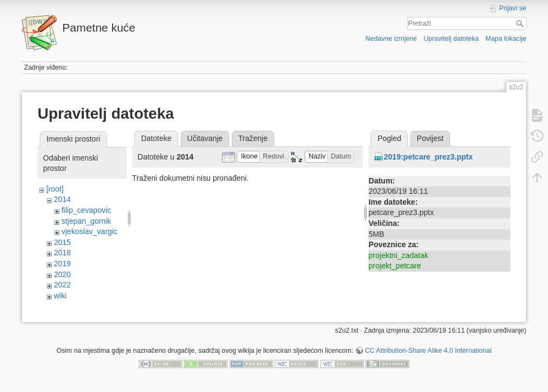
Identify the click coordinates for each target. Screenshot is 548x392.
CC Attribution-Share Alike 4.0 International (428, 356)
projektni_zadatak (398, 255)
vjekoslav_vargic (90, 231)
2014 (62, 199)
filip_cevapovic (86, 210)
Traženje (253, 138)
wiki (60, 296)
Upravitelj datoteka (451, 39)
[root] (55, 189)
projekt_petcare (395, 266)
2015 (62, 242)
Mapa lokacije (506, 39)
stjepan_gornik (86, 221)
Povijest (430, 138)
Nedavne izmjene (391, 39)
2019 (62, 264)
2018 (62, 253)
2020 (62, 274)
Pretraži (521, 23)
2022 (62, 285)
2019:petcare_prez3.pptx (428, 157)
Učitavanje (205, 138)
